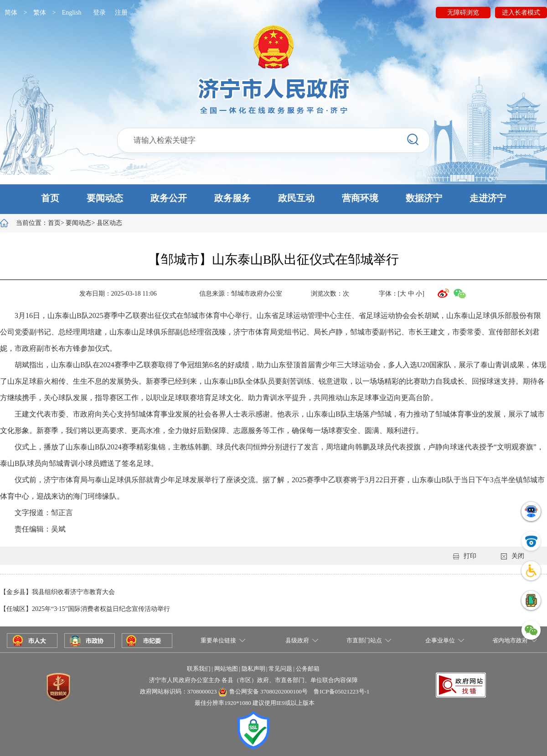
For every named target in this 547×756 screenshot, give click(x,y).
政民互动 (296, 198)
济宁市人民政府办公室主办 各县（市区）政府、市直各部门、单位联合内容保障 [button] (253, 680)
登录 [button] (99, 13)
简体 (11, 13)
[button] (273, 199)
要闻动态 (105, 198)
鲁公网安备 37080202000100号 (268, 691)
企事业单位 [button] (440, 640)
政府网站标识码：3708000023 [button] (178, 691)
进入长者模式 (521, 13)
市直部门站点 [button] (364, 640)
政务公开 (169, 198)
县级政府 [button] (297, 640)
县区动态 (109, 223)
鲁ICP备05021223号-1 (341, 691)
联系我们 (199, 669)
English (72, 13)
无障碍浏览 (463, 13)
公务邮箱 (308, 669)
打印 (465, 556)
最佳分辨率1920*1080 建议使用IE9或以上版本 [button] (255, 703)
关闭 (513, 556)
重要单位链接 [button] (218, 640)
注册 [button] (121, 13)
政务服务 (232, 198)
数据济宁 (424, 198)
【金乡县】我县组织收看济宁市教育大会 (57, 592)
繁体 (40, 13)
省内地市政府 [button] (510, 640)
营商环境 (360, 198)
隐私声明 (253, 669)
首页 (50, 198)
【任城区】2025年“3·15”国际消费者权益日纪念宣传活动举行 (85, 609)
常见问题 (280, 669)
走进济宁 (488, 198)
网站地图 (226, 669)
